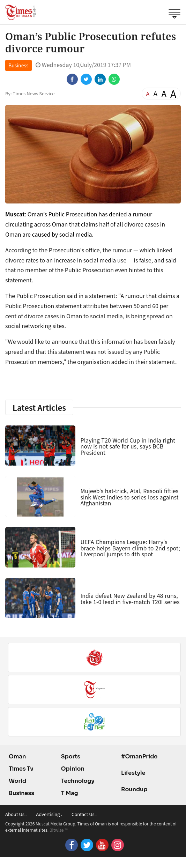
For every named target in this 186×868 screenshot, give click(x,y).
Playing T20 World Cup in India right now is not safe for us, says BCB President (128, 446)
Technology (78, 781)
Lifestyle (133, 773)
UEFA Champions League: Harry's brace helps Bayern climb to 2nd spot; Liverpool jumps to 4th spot (130, 548)
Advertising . (49, 814)
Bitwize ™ (59, 830)
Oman (17, 756)
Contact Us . (84, 814)
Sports (71, 756)
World (17, 781)
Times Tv (21, 769)
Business (18, 65)
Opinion (73, 769)
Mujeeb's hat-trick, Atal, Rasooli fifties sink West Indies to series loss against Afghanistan (130, 497)
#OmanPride (139, 756)
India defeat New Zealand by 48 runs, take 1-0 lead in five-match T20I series (130, 599)
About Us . (16, 814)
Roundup (134, 789)
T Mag (70, 793)
